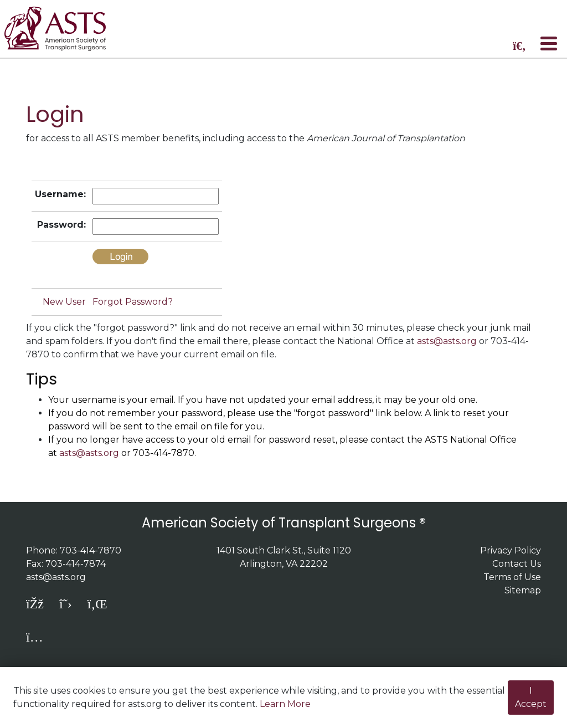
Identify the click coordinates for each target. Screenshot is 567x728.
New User (64, 302)
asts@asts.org (447, 341)
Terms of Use (512, 577)
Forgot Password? (133, 302)
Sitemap (523, 590)
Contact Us (517, 564)
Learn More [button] (285, 704)
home (63, 29)
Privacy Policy (511, 550)
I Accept (531, 697)
